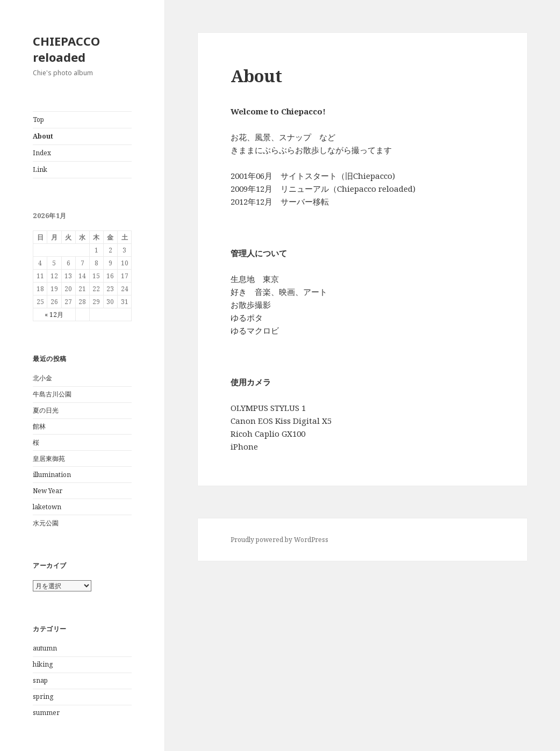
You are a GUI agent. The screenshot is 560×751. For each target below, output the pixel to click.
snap (40, 680)
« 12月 (54, 315)
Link (40, 169)
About (43, 136)
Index (42, 153)
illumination (52, 475)
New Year (48, 491)
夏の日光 (46, 410)
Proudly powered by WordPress (279, 540)
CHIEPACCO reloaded (66, 49)
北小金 (42, 378)
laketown (47, 507)
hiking (43, 664)
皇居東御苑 (49, 458)
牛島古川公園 (52, 394)
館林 (39, 426)
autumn (45, 648)
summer (46, 713)
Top (38, 120)
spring (43, 696)
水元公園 (46, 523)
